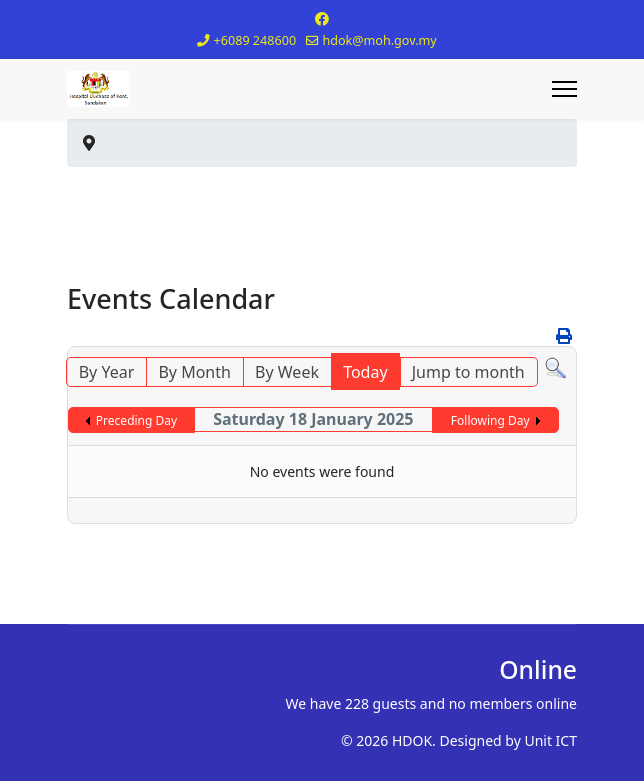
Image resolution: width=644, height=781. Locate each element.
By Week (287, 372)
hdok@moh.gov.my (379, 40)
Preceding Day (136, 420)
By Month (194, 372)
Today (365, 372)
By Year (107, 372)
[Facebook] (322, 18)
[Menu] (564, 89)
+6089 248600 (255, 40)
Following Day (490, 420)
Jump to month (468, 372)
